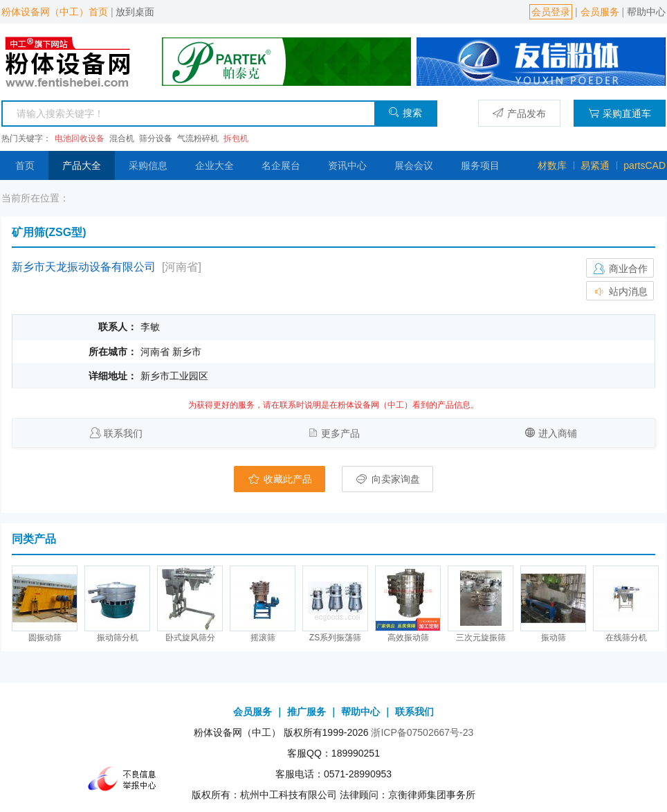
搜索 (405, 112)
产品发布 (519, 113)
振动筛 (554, 638)
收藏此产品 (280, 479)
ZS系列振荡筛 (335, 638)
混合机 (122, 138)
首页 (25, 165)
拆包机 (236, 138)
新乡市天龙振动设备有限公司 (84, 267)
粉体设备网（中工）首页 (55, 12)
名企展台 (281, 165)
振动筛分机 (118, 638)
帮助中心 (646, 12)
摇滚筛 (263, 638)
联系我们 (123, 433)
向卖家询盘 (387, 479)
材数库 (552, 165)
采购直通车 (620, 113)
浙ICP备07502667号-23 (422, 732)
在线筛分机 (626, 638)
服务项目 (480, 165)
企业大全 (214, 165)
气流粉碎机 (198, 138)
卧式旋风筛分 (190, 638)
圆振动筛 (45, 638)
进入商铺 (558, 433)
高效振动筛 (408, 638)
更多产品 (340, 433)
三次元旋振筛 (481, 638)
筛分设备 (156, 138)
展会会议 (414, 165)
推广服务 (307, 712)
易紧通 (595, 165)
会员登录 (551, 12)
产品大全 (82, 165)
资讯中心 (347, 165)
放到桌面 (135, 12)
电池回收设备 (80, 138)
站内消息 (620, 291)
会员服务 (600, 12)
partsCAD (645, 165)
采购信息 (148, 165)
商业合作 (620, 269)
